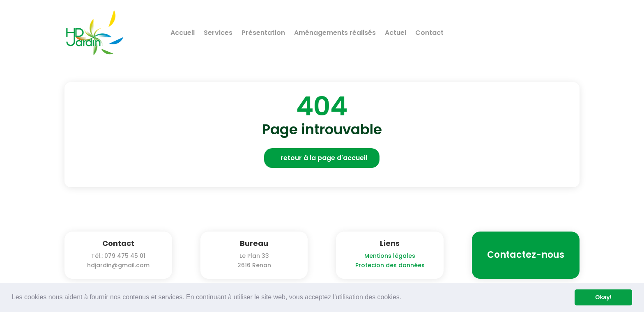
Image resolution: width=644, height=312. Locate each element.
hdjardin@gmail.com (118, 265)
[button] (405, 298)
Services (218, 33)
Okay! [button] (603, 297)
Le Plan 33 (254, 256)
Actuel (396, 33)
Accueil (183, 33)
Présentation (263, 33)
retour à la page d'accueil (324, 158)
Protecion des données (390, 265)
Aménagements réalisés (335, 33)
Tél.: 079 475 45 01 (118, 256)
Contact (429, 33)
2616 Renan (254, 265)
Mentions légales (390, 256)
